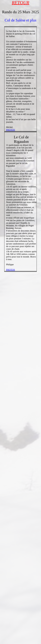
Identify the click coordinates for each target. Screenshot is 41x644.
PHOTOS (10, 130)
